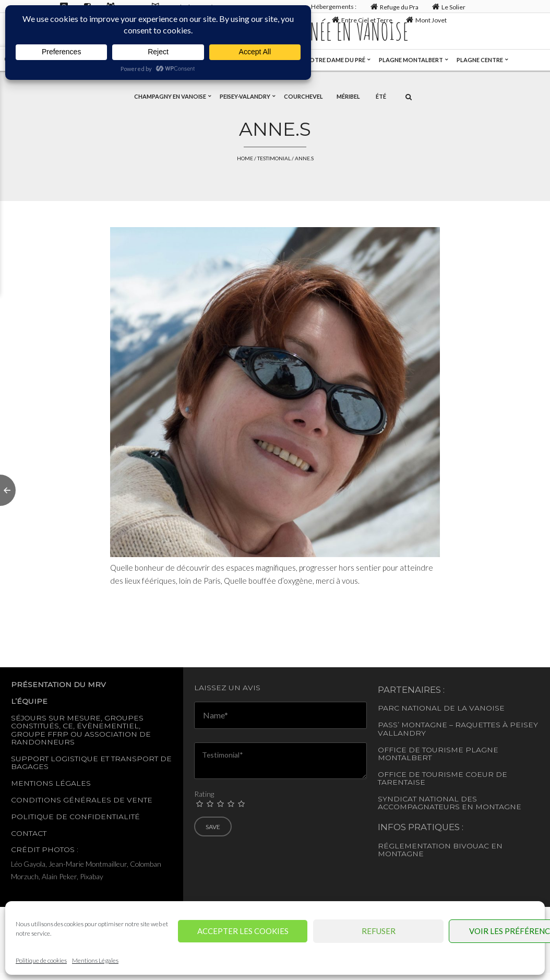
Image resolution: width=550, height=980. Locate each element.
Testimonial (274, 158)
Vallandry (402, 733)
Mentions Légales (95, 960)
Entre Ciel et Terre (361, 20)
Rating (204, 794)
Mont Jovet (426, 20)
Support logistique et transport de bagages (91, 763)
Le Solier (448, 7)
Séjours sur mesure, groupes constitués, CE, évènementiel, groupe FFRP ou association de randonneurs (81, 730)
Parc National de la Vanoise (441, 708)
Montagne (424, 725)
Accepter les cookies (243, 931)
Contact (29, 833)
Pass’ (388, 725)
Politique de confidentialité (75, 817)
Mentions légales (51, 783)
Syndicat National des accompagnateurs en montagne (450, 803)
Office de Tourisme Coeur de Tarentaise (443, 778)
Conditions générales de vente (82, 800)
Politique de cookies (41, 960)
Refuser (379, 931)
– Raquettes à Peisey (494, 725)
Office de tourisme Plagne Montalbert (438, 754)
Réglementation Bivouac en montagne (440, 850)
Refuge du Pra (393, 7)
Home (245, 158)
